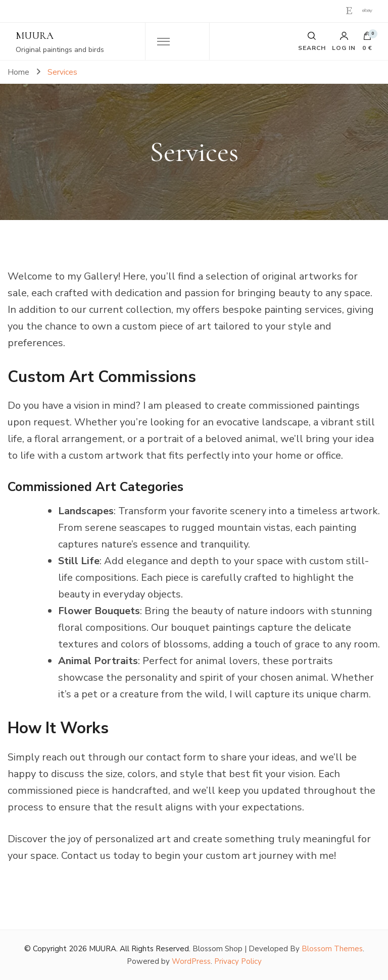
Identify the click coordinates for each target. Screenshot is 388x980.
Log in (344, 41)
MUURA (35, 36)
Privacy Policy (238, 961)
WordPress (191, 961)
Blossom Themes (332, 949)
